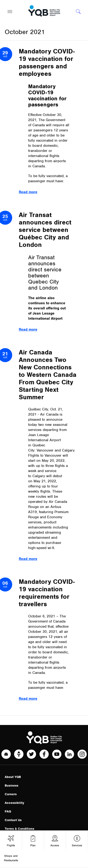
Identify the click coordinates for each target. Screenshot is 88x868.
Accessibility (14, 803)
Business (11, 786)
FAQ (8, 811)
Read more (28, 192)
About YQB (13, 777)
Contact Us (13, 820)
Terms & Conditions (19, 829)
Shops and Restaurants (11, 858)
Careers (11, 794)
